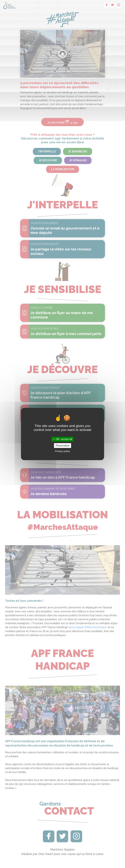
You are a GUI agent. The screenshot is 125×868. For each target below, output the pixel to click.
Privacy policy (63, 451)
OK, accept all (62, 439)
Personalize (63, 446)
